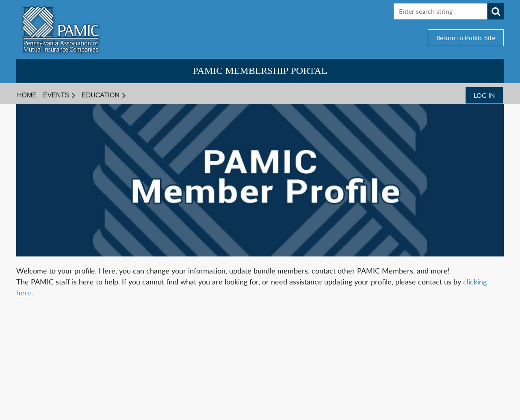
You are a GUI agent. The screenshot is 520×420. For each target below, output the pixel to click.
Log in (484, 95)
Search (496, 11)
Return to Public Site (466, 38)
